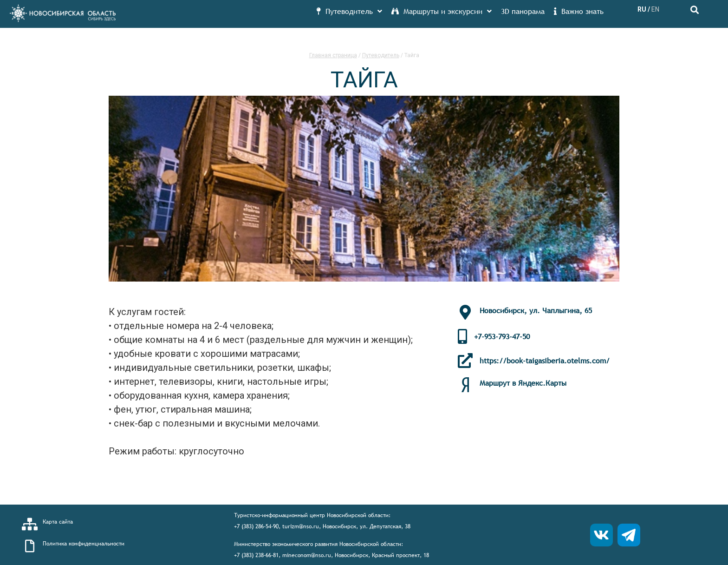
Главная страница (333, 55)
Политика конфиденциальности (84, 544)
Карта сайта (58, 522)
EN (655, 9)
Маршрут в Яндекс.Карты (523, 383)
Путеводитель (381, 55)
